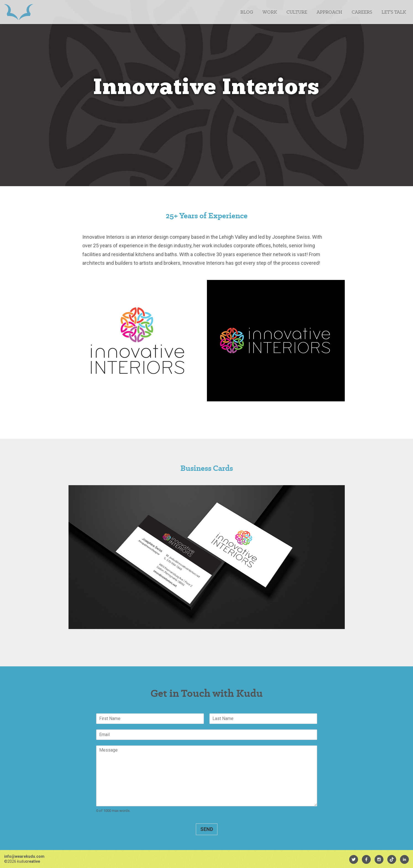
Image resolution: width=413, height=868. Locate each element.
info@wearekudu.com (24, 856)
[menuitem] (354, 859)
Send (207, 829)
